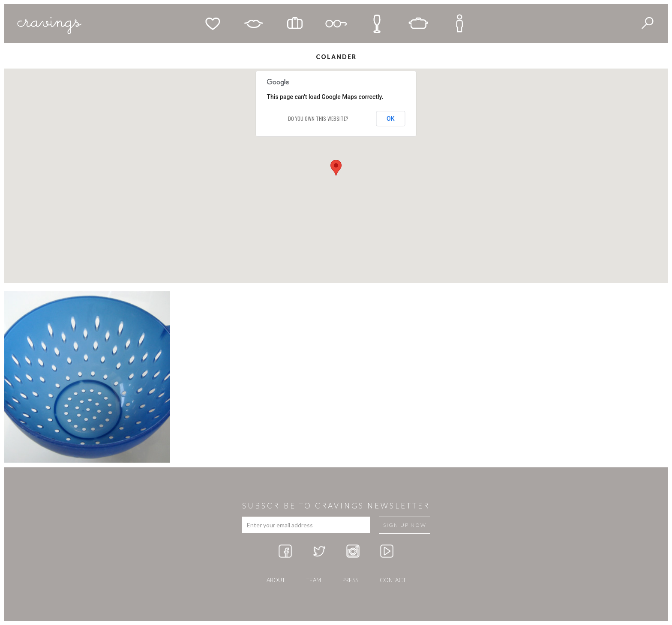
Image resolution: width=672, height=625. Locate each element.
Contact (393, 580)
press (350, 580)
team (314, 580)
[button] (336, 168)
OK (391, 119)
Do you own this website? (318, 118)
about (276, 580)
